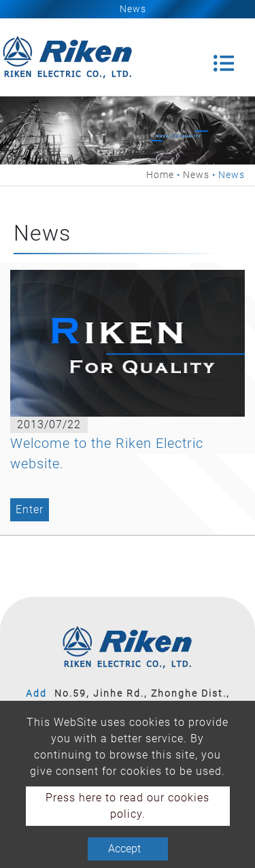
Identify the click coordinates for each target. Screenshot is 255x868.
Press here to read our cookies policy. (128, 806)
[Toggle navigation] (224, 57)
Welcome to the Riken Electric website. (107, 453)
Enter (30, 509)
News (196, 175)
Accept (124, 849)
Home (160, 175)
